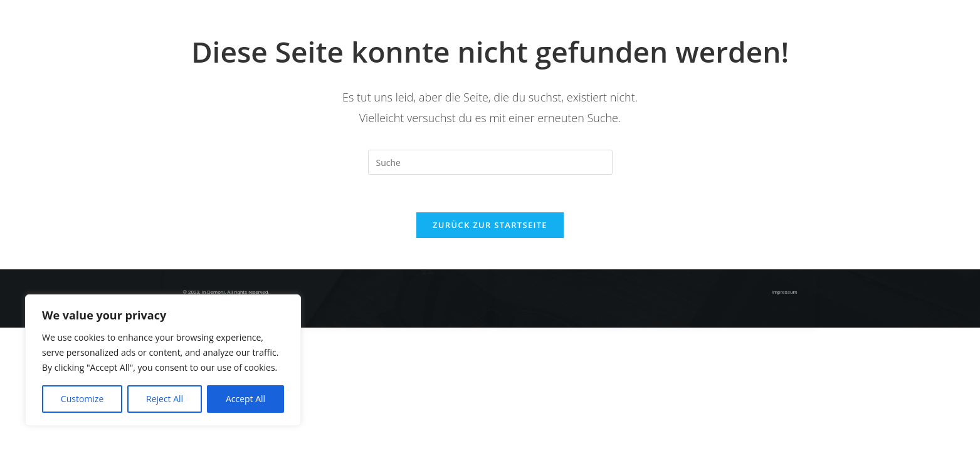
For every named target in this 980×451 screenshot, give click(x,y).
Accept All (245, 399)
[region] (163, 360)
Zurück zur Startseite (490, 225)
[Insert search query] (490, 162)
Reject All (165, 399)
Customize (82, 399)
